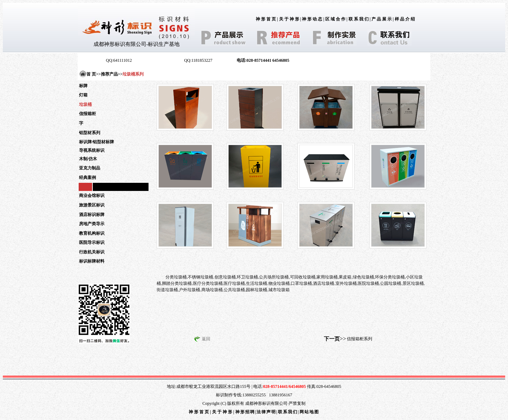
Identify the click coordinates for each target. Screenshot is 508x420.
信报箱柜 (87, 114)
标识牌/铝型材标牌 (96, 142)
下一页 (332, 339)
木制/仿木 (88, 159)
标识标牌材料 (92, 261)
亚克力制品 (90, 168)
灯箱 (83, 95)
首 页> (92, 74)
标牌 (83, 86)
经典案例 (87, 178)
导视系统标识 (92, 150)
